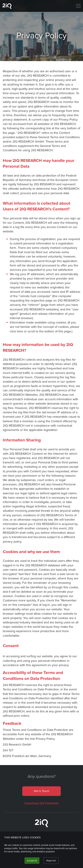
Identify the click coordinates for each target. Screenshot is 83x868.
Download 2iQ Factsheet (41, 803)
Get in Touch (41, 791)
